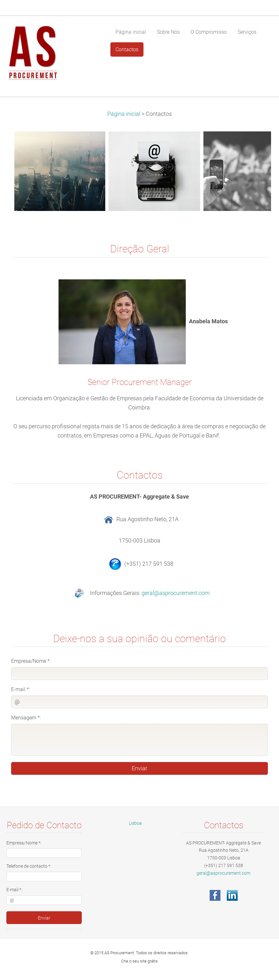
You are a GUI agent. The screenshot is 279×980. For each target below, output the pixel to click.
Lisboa (135, 823)
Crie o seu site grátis (139, 961)
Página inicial (124, 114)
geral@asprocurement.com (176, 593)
